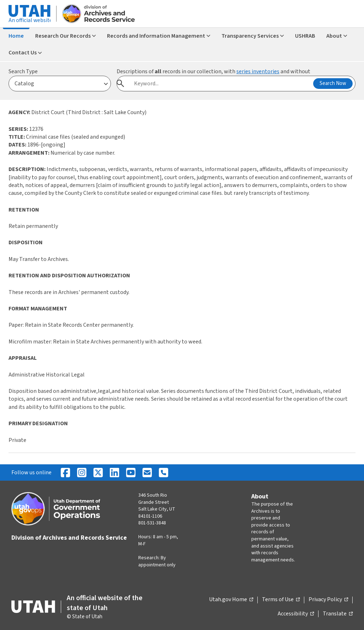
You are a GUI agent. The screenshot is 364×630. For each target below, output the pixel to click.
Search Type (23, 71)
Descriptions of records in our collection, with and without (213, 71)
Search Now (333, 83)
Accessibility (296, 614)
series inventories (258, 71)
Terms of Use (281, 600)
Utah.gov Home (231, 600)
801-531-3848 (152, 523)
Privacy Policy (328, 600)
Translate (338, 614)
